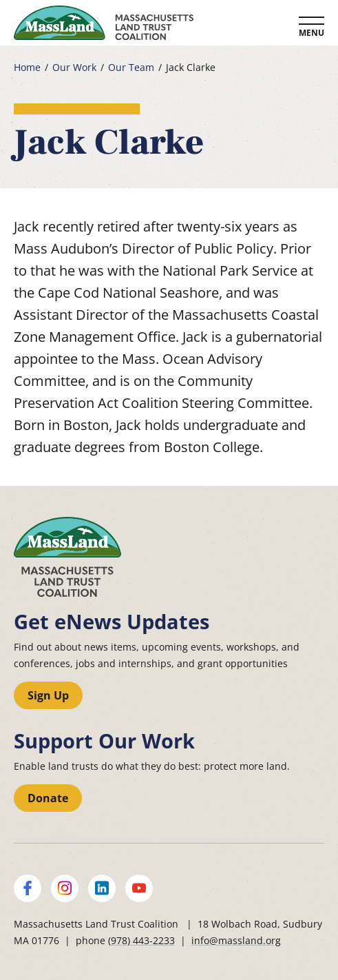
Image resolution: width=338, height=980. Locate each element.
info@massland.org (236, 940)
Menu (311, 33)
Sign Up (48, 695)
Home (27, 68)
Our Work (74, 68)
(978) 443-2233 (141, 940)
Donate (48, 798)
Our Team (131, 68)
